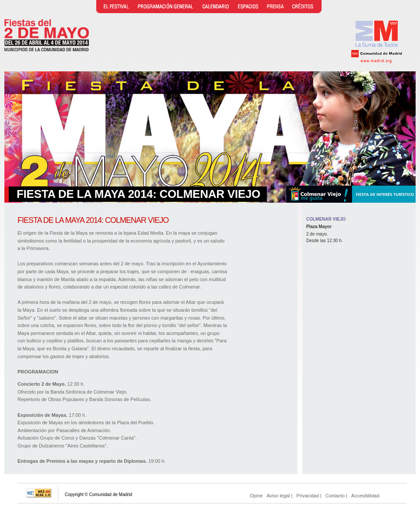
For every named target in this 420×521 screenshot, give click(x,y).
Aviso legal (278, 496)
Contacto (335, 496)
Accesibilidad (365, 496)
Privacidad (307, 496)
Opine (256, 496)
